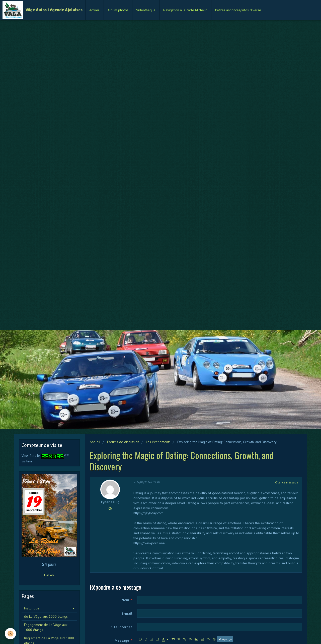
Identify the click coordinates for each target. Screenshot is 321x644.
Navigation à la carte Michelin (185, 10)
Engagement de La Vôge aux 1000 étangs (46, 627)
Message (122, 640)
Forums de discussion (123, 442)
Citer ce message (287, 482)
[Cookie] (11, 634)
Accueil (95, 10)
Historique (32, 608)
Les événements (158, 442)
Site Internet (121, 627)
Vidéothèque (146, 10)
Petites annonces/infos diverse (238, 10)
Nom (125, 600)
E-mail (127, 613)
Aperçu (225, 639)
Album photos (118, 10)
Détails (49, 575)
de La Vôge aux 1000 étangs (46, 616)
